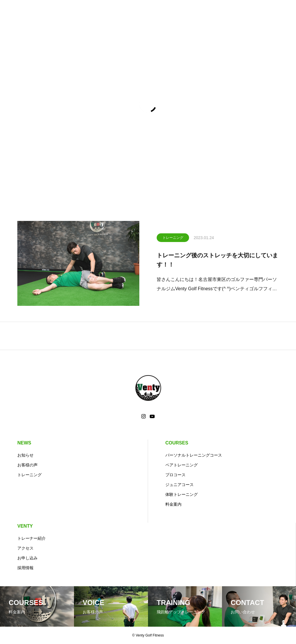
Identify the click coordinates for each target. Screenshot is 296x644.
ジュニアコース (180, 485)
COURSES (177, 443)
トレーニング (173, 239)
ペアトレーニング (182, 465)
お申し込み (27, 558)
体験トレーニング (182, 494)
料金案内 (173, 504)
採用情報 (25, 568)
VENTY (25, 526)
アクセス (25, 548)
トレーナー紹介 (32, 538)
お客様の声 (27, 465)
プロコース (175, 475)
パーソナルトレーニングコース (194, 455)
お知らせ (25, 455)
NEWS (24, 443)
